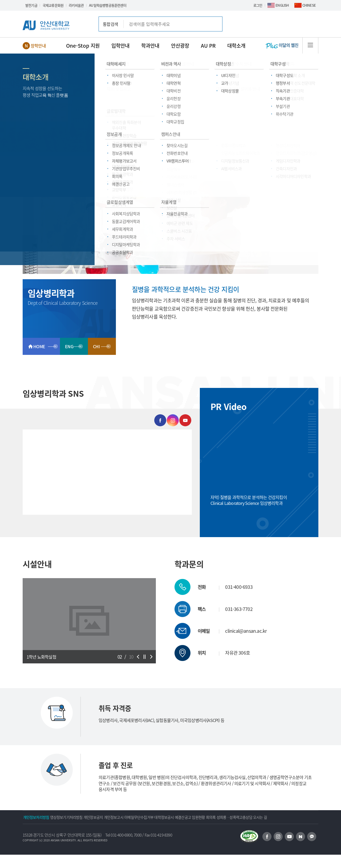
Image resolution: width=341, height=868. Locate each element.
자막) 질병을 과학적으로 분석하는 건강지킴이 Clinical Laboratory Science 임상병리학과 (249, 500)
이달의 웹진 (282, 46)
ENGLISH (282, 5)
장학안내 (38, 46)
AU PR (208, 46)
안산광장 (180, 46)
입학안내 (120, 46)
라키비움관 (76, 5)
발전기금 (31, 5)
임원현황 (252, 817)
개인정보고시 (138, 817)
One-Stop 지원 (83, 46)
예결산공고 (229, 817)
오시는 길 (77, 830)
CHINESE (309, 5)
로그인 (258, 5)
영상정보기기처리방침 (77, 817)
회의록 (271, 817)
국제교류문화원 (53, 5)
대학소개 (236, 46)
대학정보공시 (203, 817)
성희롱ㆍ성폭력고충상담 (44, 830)
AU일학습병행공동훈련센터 (108, 5)
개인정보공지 (111, 817)
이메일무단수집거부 (171, 817)
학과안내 (150, 46)
